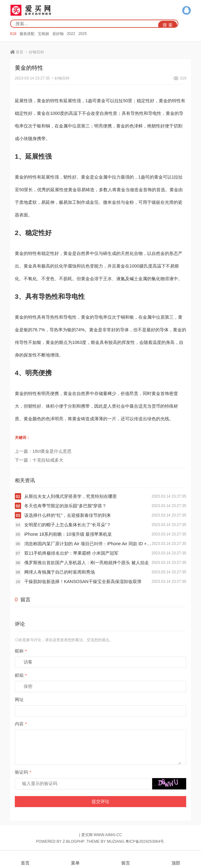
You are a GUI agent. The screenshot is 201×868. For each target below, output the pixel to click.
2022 (71, 34)
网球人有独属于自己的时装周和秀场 (60, 572)
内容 (21, 724)
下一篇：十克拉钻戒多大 (39, 460)
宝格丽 (43, 34)
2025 (83, 34)
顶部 (176, 859)
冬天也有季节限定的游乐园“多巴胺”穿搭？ (65, 506)
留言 (126, 859)
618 (13, 34)
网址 (19, 700)
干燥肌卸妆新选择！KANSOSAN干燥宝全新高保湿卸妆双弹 (83, 582)
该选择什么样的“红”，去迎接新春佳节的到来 (68, 515)
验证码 (23, 772)
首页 (20, 52)
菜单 (75, 859)
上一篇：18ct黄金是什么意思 (43, 451)
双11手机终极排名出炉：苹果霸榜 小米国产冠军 (71, 553)
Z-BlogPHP (74, 841)
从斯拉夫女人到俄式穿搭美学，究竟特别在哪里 (71, 496)
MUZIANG (115, 841)
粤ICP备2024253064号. (145, 841)
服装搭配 (27, 34)
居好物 (58, 34)
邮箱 (21, 675)
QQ (187, 10)
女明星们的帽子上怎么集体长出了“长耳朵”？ (68, 525)
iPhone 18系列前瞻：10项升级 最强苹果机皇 (68, 534)
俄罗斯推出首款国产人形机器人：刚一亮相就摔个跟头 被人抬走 (87, 563)
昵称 (21, 651)
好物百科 (37, 52)
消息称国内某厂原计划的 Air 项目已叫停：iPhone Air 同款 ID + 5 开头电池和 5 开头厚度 (88, 544)
